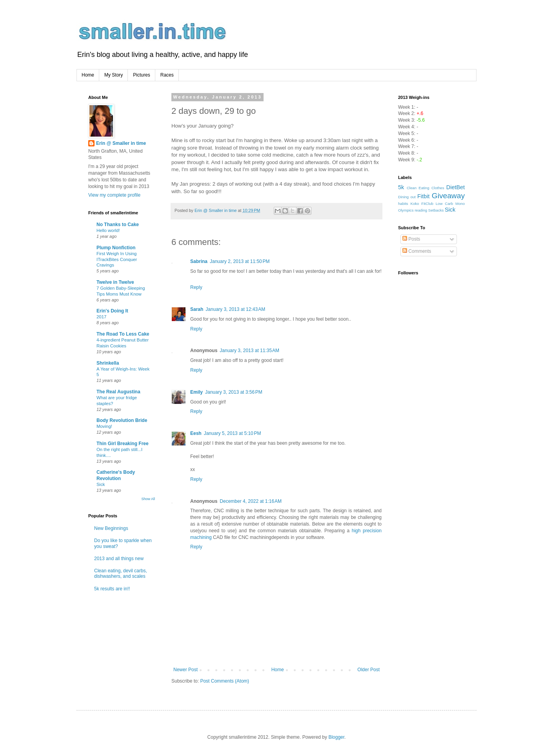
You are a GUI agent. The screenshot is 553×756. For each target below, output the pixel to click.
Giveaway (448, 196)
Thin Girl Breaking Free (123, 444)
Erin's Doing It (112, 311)
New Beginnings (111, 528)
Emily (196, 392)
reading (421, 210)
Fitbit (423, 196)
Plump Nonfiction (116, 248)
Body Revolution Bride (122, 420)
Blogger (336, 737)
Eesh (196, 433)
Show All (148, 499)
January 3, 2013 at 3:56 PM (234, 392)
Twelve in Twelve (115, 282)
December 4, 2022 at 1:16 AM (251, 501)
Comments (417, 251)
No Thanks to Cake (118, 225)
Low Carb (444, 204)
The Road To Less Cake (123, 334)
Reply (196, 287)
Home (88, 75)
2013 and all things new (119, 559)
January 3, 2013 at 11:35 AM (249, 351)
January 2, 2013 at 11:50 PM (240, 261)
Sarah (197, 309)
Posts (411, 239)
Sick (101, 484)
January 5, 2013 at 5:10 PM (233, 433)
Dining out (407, 197)
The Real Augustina (118, 392)
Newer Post (186, 670)
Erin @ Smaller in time (121, 143)
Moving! (104, 426)
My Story (114, 75)
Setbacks (436, 210)
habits (403, 204)
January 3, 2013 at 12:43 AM (235, 309)
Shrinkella (108, 363)
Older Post (368, 670)
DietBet (456, 187)
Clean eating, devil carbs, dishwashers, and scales (121, 573)
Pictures (141, 75)
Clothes (438, 188)
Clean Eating (418, 188)
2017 (101, 317)
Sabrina (199, 261)
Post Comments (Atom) (225, 681)
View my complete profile (114, 195)
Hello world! (108, 230)
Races (167, 75)
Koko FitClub (422, 204)
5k (401, 187)
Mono (460, 204)
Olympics (406, 210)
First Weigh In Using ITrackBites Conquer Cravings (117, 259)
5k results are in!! (112, 589)
